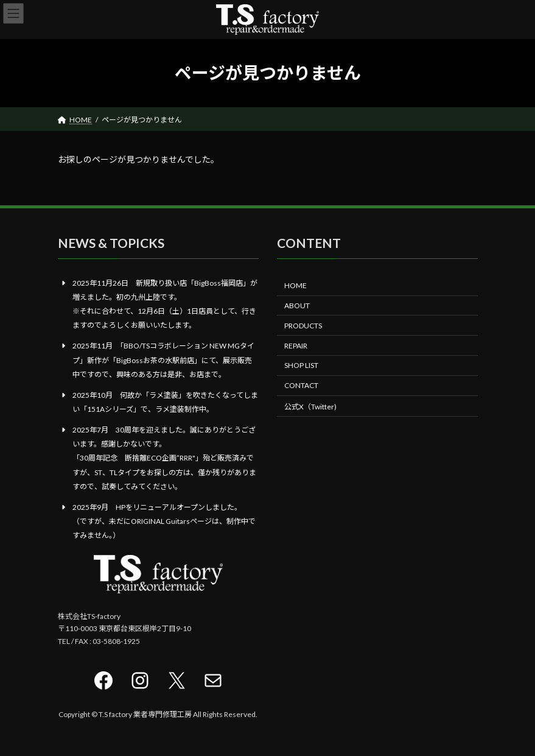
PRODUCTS (303, 326)
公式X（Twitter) (310, 407)
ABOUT (297, 306)
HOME (295, 285)
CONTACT (301, 385)
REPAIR (296, 345)
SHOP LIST (301, 365)
